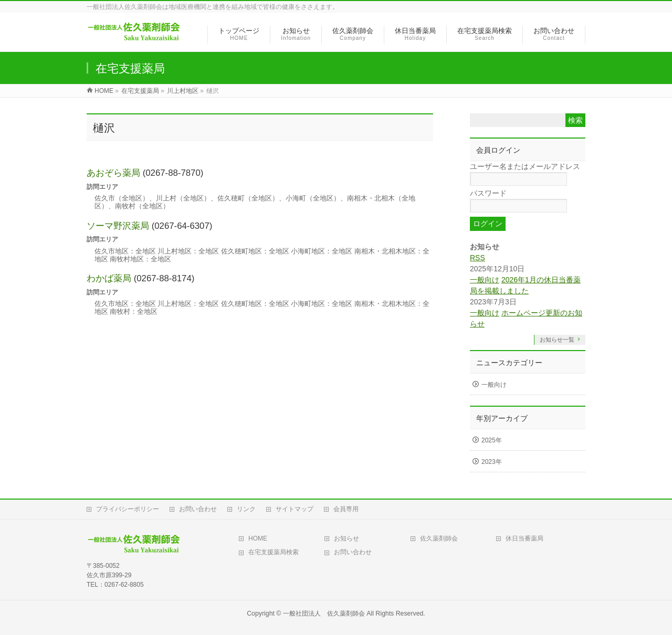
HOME (258, 538)
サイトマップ (295, 509)
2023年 (492, 462)
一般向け (485, 280)
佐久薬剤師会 (439, 538)
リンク (246, 509)
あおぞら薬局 (113, 173)
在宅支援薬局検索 (274, 552)
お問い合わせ (198, 509)
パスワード (488, 193)
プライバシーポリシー (128, 509)
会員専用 (346, 509)
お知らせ (346, 538)
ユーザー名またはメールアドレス (525, 166)
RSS (477, 258)
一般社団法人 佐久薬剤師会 (324, 613)
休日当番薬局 (524, 538)
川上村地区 (183, 91)
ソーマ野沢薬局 (118, 226)
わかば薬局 (109, 278)
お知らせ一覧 (557, 340)
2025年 (492, 440)
